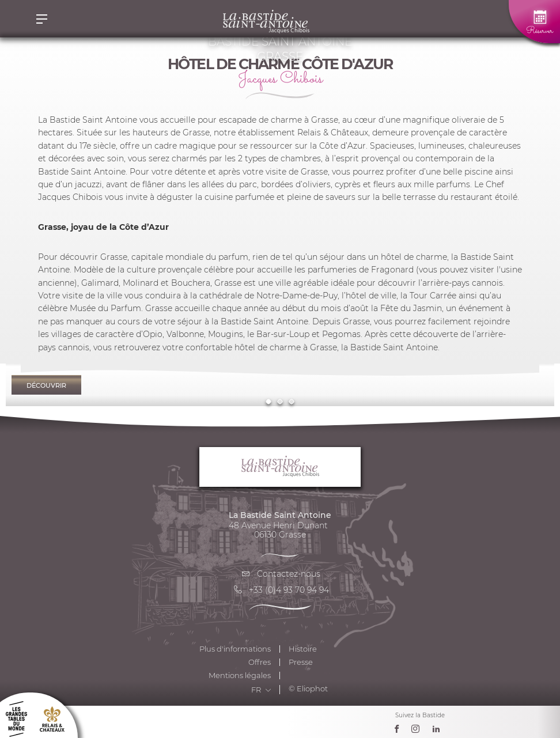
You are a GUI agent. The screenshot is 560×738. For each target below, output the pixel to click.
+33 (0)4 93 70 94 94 (280, 590)
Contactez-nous (280, 574)
